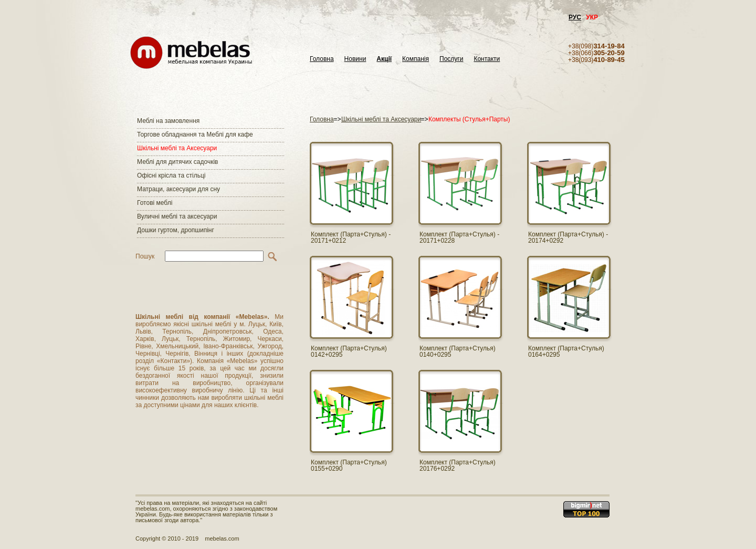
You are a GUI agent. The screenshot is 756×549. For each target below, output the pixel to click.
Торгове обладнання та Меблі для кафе (195, 134)
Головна (322, 59)
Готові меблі (155, 203)
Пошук (145, 256)
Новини (355, 59)
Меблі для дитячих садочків (177, 162)
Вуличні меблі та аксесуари (177, 216)
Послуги (451, 59)
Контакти (487, 59)
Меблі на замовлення (168, 121)
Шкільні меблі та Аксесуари (177, 148)
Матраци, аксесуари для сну (178, 189)
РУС (575, 17)
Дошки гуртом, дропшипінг (176, 230)
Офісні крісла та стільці (171, 175)
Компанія (416, 59)
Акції (384, 59)
